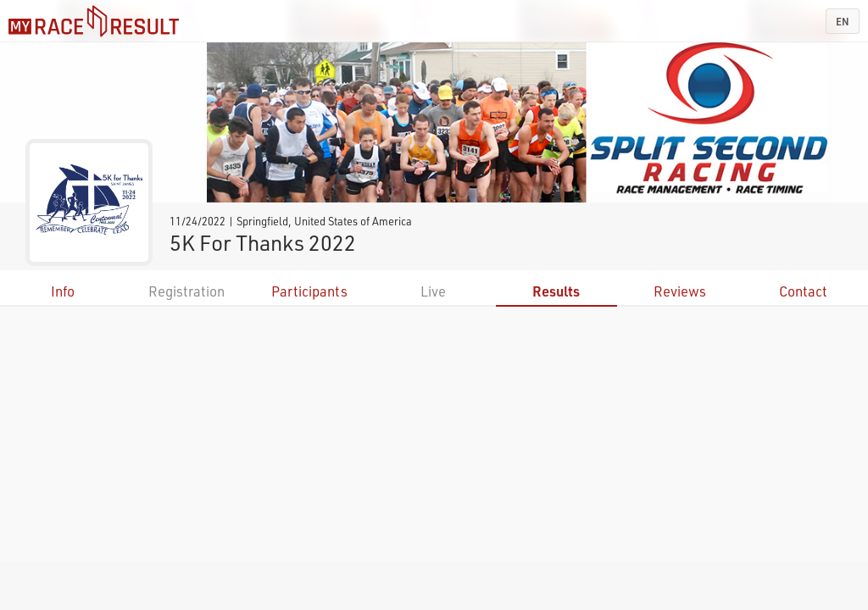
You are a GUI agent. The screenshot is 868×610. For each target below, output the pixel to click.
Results (556, 291)
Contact (803, 291)
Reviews (680, 291)
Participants (309, 291)
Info (63, 291)
